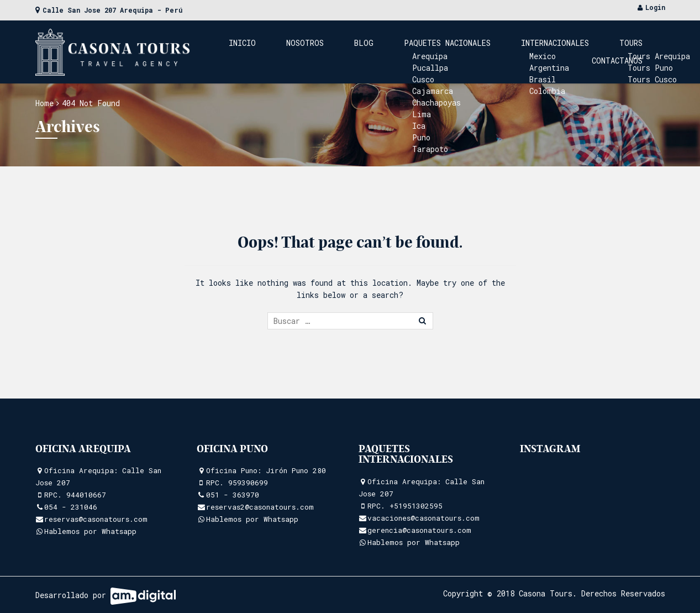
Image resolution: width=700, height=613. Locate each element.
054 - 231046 (71, 507)
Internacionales (512, 52)
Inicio (266, 52)
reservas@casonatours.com (96, 519)
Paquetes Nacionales (421, 52)
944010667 (86, 495)
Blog (354, 52)
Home (44, 103)
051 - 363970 (233, 495)
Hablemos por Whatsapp (90, 531)
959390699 (248, 483)
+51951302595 (416, 506)
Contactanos (625, 52)
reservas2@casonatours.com (260, 507)
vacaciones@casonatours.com (423, 518)
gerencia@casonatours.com (419, 530)
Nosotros (312, 52)
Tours (572, 52)
